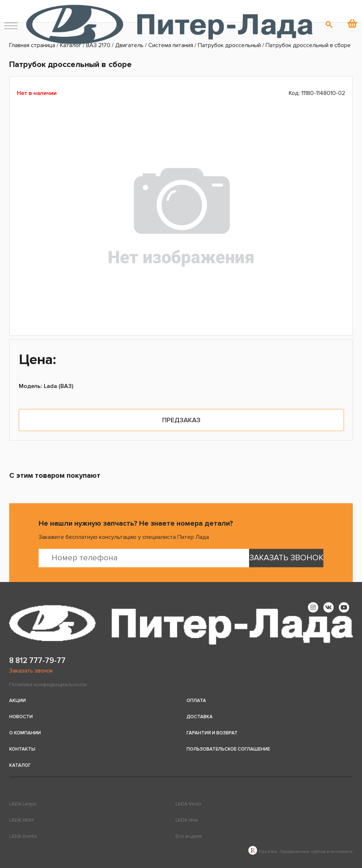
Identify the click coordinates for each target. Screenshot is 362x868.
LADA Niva (187, 820)
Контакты (22, 749)
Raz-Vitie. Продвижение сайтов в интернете (301, 852)
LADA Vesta (188, 804)
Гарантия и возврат (212, 733)
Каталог (20, 765)
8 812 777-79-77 (37, 661)
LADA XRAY (22, 820)
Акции (17, 701)
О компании (25, 733)
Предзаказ (181, 420)
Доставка (200, 717)
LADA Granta (23, 836)
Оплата (196, 701)
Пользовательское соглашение (228, 749)
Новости (21, 717)
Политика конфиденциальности (48, 684)
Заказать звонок (31, 671)
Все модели (189, 836)
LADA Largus (23, 804)
